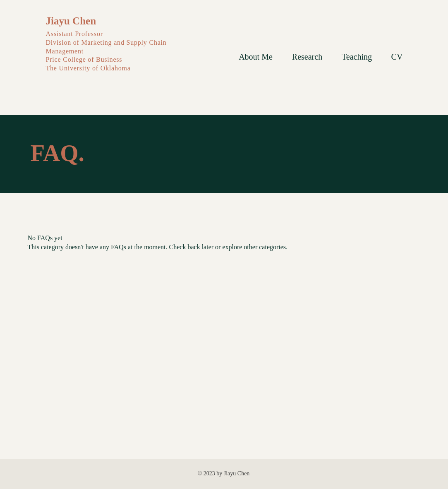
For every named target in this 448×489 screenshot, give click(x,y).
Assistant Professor (75, 34)
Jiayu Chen (71, 21)
